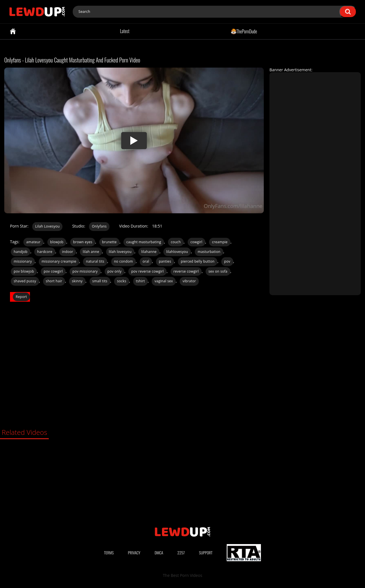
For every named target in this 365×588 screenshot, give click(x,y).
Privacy (134, 552)
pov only (115, 271)
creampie (220, 242)
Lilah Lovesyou (47, 226)
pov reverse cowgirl (147, 271)
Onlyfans (99, 226)
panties (165, 261)
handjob (21, 252)
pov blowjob (24, 271)
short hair (54, 281)
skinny (77, 281)
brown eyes (83, 242)
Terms (109, 552)
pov (227, 261)
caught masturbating (144, 242)
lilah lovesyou (120, 252)
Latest (125, 31)
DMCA (159, 552)
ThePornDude (244, 31)
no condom (123, 261)
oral (146, 261)
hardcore (45, 252)
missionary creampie (59, 261)
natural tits (95, 261)
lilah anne (91, 252)
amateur (33, 242)
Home (13, 31)
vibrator (189, 281)
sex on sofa (218, 271)
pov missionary (85, 271)
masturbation (209, 252)
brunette (109, 242)
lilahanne (149, 252)
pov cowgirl (53, 271)
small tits (100, 281)
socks (121, 281)
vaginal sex (164, 281)
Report (21, 297)
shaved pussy (25, 281)
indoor (68, 252)
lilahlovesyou (177, 252)
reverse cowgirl (186, 271)
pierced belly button (198, 261)
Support (206, 552)
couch (176, 242)
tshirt (140, 281)
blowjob (57, 242)
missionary (23, 261)
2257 (181, 552)
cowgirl (196, 242)
